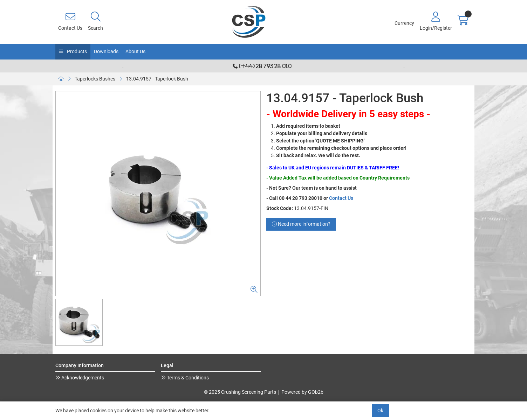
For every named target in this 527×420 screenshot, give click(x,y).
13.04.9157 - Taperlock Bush (157, 79)
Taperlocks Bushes (95, 79)
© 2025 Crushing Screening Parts (240, 392)
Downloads (106, 51)
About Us (135, 51)
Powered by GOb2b (302, 392)
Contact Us (341, 198)
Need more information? (301, 224)
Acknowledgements (82, 378)
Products (76, 51)
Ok (380, 411)
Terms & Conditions (187, 378)
